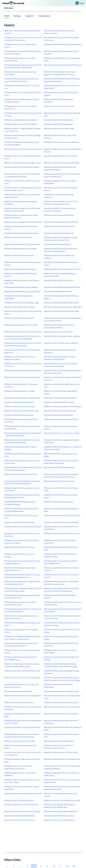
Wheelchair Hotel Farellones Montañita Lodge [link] (21, 303)
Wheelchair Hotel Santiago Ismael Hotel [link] (19, 255)
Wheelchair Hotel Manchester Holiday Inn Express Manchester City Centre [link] (63, 372)
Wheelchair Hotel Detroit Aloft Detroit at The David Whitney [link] (61, 528)
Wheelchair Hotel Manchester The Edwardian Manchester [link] (21, 385)
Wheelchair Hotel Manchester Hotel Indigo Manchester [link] (60, 351)
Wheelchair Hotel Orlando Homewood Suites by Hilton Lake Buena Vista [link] (22, 596)
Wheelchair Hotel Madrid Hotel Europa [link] (19, 415)
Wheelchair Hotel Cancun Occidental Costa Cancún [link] (20, 46)
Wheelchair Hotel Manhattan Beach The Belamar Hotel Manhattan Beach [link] (62, 80)
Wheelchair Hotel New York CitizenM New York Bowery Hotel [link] (62, 87)
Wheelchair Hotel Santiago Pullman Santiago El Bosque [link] (61, 638)
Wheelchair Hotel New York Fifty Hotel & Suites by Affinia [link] (63, 729)
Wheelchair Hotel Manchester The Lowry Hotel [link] (61, 311)
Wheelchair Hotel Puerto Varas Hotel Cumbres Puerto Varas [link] (22, 282)
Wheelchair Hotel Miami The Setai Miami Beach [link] (22, 167)
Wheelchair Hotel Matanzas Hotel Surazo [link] (20, 406)
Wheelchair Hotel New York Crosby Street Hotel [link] (22, 671)
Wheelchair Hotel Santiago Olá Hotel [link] (58, 244)
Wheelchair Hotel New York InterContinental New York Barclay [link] (23, 708)
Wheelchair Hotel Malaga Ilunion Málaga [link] (19, 391)
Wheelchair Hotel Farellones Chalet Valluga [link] (20, 249)
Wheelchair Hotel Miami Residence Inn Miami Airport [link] (61, 496)
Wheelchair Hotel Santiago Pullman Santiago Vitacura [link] (60, 427)
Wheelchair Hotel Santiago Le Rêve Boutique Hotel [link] (23, 222)
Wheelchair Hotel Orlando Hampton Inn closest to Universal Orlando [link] (63, 617)
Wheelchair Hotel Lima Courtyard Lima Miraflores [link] (23, 527)
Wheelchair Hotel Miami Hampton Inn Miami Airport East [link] (21, 421)
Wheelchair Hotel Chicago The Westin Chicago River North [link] (22, 788)
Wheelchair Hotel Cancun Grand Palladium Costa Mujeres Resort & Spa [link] (23, 53)
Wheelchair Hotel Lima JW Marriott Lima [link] (20, 522)
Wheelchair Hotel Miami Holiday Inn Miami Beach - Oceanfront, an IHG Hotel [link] (23, 434)
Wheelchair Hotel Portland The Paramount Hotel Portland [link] (22, 264)
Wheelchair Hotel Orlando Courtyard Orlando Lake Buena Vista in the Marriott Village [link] (21, 735)
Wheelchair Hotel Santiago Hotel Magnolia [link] (20, 269)
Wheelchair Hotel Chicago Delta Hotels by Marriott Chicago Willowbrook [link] (59, 806)
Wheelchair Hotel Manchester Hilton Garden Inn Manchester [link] (22, 351)
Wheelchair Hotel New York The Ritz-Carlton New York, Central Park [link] (23, 754)
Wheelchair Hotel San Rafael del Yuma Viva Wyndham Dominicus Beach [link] (60, 358)
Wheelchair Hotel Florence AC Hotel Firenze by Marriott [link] (61, 576)
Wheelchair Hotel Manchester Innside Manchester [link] (23, 370)
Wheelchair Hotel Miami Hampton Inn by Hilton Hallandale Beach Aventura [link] (22, 496)
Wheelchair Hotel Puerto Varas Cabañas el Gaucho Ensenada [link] (23, 114)
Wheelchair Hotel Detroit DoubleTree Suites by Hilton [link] (61, 510)
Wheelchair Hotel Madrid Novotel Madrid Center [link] (62, 287)
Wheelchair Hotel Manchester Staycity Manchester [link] (63, 307)
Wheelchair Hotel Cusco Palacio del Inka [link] (59, 106)
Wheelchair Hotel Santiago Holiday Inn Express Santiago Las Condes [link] (22, 101)
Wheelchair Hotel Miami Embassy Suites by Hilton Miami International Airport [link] (23, 469)
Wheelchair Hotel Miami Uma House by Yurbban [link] (62, 433)
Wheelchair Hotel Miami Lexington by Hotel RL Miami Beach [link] (61, 441)
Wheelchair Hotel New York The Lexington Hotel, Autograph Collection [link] (62, 767)
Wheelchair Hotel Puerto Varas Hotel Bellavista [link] (61, 142)
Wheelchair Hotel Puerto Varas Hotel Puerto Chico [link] (23, 149)
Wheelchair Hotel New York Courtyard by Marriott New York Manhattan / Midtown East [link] (23, 66)
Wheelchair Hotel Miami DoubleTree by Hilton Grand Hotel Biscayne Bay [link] (21, 510)
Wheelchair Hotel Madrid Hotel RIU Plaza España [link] (62, 515)
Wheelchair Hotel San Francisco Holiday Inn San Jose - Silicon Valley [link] (22, 781)
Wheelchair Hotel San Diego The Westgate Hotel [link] (62, 759)
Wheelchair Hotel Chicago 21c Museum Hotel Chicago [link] (61, 795)
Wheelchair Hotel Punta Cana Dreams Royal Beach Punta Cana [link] (23, 365)
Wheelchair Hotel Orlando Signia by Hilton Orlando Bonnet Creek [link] (20, 603)
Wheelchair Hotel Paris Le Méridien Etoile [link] (59, 820)
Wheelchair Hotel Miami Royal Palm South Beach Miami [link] (62, 59)
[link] (13, 3)
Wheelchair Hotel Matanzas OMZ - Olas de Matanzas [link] (20, 448)
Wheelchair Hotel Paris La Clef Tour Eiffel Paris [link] (21, 805)
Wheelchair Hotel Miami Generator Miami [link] (59, 481)
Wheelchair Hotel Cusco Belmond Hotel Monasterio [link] (59, 101)
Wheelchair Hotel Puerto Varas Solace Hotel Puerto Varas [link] (21, 73)
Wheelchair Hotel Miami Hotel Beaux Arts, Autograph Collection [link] (20, 503)
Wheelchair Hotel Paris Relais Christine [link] (19, 800)
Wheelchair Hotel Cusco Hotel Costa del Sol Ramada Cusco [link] (21, 107)
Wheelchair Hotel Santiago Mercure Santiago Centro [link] (21, 631)
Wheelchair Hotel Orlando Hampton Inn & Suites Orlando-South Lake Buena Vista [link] (22, 576)
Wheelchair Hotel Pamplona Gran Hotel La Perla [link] (22, 377)
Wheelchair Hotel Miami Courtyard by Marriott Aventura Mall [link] (22, 462)
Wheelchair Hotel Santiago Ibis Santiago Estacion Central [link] (22, 624)
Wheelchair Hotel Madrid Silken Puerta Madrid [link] (61, 303)
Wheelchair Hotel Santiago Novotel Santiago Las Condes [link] (62, 631)
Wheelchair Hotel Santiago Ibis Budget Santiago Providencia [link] (62, 672)
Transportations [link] (44, 16)
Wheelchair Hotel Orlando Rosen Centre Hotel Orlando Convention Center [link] (61, 583)
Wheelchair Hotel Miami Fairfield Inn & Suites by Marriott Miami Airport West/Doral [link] (22, 482)
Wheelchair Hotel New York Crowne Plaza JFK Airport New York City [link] (21, 686)
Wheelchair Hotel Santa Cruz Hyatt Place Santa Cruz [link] (22, 87)
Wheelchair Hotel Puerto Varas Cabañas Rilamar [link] (22, 678)
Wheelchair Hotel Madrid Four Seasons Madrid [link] (61, 522)
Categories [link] (29, 16)
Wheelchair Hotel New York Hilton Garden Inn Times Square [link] (61, 722)
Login (79, 3)
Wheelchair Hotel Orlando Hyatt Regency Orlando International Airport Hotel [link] (23, 590)
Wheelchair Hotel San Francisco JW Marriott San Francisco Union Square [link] (62, 175)
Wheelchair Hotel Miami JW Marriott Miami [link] (21, 474)
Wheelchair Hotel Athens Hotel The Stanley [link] (60, 411)
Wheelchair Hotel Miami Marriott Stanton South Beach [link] (22, 182)
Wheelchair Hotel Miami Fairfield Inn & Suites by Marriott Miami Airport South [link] (22, 441)
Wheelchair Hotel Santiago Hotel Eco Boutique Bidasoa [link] (61, 297)
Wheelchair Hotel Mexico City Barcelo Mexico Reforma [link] (61, 189)
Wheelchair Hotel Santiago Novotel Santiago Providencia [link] (21, 203)
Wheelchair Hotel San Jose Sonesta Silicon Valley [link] (62, 800)
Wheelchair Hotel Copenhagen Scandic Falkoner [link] (22, 398)
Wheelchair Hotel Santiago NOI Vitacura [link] (59, 215)
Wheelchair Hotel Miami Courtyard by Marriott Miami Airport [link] (22, 489)
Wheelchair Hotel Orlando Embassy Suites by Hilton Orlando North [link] (61, 562)
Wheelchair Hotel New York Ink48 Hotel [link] (59, 741)
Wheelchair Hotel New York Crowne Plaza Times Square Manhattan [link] (22, 196)
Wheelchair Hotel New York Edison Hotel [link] (20, 741)
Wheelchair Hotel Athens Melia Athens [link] (58, 415)
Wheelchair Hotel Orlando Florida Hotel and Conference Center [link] (60, 555)
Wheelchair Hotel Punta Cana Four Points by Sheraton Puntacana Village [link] (60, 365)
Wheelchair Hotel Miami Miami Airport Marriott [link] (62, 533)
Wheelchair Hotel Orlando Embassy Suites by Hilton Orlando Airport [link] (21, 617)
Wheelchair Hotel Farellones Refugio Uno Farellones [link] (59, 257)
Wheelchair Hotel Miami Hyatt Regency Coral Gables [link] (61, 455)
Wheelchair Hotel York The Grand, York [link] (19, 402)
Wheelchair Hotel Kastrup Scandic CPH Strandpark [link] (63, 406)
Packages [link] (17, 16)
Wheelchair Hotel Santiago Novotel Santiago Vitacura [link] (21, 228)
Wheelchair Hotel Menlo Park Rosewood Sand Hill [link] (23, 793)
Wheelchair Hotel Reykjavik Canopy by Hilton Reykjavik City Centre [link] (21, 542)
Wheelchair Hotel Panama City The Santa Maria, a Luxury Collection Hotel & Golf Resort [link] (23, 337)
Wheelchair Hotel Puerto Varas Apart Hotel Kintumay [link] (60, 137)
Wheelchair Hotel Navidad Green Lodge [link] (59, 402)
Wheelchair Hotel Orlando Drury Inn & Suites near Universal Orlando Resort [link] (23, 610)
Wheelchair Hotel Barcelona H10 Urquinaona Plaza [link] (61, 548)
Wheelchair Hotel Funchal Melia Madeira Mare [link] (22, 411)
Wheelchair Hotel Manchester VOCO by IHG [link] (21, 325)
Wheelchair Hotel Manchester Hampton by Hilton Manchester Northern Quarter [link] (23, 344)
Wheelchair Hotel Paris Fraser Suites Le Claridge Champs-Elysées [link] (62, 781)
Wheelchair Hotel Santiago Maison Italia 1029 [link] (61, 222)
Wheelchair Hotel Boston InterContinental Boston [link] (23, 696)
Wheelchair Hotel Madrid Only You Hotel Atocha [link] (22, 291)
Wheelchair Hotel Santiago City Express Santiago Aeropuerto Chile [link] (22, 137)
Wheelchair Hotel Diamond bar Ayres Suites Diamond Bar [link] (60, 182)
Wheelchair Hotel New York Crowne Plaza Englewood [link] (20, 774)
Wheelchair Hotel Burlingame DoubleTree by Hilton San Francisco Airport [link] (60, 250)
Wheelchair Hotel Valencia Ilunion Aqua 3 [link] (59, 816)
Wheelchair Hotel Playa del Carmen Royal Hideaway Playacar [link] (59, 32)
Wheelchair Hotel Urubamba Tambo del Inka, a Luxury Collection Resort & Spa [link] (21, 80)
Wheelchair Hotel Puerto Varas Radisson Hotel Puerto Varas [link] (61, 39)
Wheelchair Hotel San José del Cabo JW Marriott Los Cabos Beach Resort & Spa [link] (22, 175)
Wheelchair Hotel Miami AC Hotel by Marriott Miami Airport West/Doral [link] (61, 462)
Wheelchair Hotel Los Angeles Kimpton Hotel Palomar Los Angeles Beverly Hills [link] (61, 203)
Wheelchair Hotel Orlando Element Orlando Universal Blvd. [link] (60, 651)
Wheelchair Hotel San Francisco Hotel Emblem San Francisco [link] (63, 150)
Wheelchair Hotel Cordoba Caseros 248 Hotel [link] (61, 343)
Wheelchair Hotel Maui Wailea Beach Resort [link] (21, 120)
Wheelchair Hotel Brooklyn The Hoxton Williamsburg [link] (59, 686)
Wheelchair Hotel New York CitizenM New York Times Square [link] (62, 774)
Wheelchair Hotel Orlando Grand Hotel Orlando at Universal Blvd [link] (63, 610)
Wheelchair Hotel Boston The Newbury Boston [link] (61, 702)
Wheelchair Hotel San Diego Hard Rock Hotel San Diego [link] (23, 715)
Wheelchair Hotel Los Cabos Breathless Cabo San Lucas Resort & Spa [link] (23, 130)
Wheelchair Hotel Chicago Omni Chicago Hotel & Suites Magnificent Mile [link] (62, 788)
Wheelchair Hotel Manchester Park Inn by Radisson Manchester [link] (20, 358)
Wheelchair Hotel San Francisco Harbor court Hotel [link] (21, 517)
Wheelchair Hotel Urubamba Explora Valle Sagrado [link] (63, 44)
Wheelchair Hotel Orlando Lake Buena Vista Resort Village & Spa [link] (21, 658)
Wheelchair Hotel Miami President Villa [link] (59, 120)
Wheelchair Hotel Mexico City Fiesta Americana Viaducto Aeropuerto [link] (22, 562)
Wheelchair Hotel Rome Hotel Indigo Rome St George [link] (61, 392)
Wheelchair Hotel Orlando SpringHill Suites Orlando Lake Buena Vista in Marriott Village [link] (60, 665)
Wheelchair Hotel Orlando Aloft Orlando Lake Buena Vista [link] (61, 645)
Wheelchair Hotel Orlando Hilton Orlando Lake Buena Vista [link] (22, 535)
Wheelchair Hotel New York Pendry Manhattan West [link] (61, 735)
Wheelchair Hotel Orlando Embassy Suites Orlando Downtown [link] (20, 569)
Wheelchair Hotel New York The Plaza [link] (18, 691)
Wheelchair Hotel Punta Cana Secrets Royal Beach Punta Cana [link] (62, 379)
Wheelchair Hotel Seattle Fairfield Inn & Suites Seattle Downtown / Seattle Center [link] (61, 239)
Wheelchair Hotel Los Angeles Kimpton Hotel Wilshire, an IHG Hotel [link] (21, 216)
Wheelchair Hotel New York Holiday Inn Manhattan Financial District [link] (59, 747)
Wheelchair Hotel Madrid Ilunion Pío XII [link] (19, 318)
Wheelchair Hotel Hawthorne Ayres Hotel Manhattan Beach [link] (20, 59)
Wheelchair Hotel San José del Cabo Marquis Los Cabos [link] (22, 157)
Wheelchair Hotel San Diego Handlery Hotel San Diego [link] (22, 760)
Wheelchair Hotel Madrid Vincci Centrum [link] (20, 547)
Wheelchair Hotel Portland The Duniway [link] (59, 233)
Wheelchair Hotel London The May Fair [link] (58, 332)
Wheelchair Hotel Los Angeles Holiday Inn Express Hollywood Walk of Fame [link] (23, 189)
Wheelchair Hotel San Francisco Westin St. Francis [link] (62, 269)
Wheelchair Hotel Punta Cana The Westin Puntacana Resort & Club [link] (59, 326)
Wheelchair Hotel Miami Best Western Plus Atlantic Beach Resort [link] (60, 168)
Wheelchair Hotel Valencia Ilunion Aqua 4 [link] (20, 820)
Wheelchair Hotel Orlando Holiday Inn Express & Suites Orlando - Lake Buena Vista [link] (22, 638)
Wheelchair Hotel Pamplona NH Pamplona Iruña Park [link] (62, 385)
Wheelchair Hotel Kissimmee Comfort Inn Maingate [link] (20, 555)
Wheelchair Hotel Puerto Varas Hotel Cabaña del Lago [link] (62, 114)
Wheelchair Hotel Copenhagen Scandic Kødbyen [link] (62, 336)
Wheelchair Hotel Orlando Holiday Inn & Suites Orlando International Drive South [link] (22, 665)
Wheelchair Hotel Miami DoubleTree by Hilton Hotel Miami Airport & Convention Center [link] (61, 476)
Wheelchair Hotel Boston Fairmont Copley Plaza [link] (62, 707)
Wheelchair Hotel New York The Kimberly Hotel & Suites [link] (62, 697)
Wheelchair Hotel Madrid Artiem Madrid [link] (19, 307)
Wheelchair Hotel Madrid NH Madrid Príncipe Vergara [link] (61, 264)
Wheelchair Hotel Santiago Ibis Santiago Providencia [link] (59, 196)
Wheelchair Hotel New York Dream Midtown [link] (21, 124)
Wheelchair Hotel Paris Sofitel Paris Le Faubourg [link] (22, 811)
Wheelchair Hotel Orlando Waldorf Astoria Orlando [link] (60, 596)
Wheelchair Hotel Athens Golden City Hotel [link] (60, 398)
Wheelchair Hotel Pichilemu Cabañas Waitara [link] (21, 287)
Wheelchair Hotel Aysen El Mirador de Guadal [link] (21, 233)
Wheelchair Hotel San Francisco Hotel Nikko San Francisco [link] (22, 32)
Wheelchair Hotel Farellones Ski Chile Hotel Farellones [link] (20, 275)
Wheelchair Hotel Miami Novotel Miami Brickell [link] (62, 163)
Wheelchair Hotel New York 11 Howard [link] (19, 702)
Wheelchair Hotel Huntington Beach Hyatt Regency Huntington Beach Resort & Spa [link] (60, 73)
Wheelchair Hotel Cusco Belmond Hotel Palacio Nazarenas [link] (61, 53)
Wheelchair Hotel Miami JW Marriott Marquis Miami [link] (61, 489)
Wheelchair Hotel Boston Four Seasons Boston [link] (61, 714)
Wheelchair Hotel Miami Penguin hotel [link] (58, 124)
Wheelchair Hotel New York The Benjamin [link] (59, 226)
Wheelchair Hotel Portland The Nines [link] (18, 237)
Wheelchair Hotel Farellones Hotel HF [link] (58, 291)
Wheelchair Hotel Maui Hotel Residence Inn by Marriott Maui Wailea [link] (22, 143)
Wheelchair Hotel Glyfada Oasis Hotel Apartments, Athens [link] (23, 312)
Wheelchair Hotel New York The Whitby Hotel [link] (61, 691)
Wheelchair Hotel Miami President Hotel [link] (59, 128)
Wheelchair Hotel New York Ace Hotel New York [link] (22, 727)
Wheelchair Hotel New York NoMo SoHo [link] (19, 816)
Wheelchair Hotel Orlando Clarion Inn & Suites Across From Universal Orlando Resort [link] (61, 590)
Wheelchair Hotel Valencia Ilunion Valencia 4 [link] (60, 811)
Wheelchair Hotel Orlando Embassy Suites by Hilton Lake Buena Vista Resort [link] (21, 645)
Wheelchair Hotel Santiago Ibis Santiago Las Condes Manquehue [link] (60, 275)
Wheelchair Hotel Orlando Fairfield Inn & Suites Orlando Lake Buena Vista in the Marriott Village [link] (62, 679)
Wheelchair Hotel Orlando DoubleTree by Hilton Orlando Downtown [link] (62, 624)
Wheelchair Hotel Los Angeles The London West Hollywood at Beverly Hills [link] (22, 210)
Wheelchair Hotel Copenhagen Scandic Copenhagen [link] (19, 297)
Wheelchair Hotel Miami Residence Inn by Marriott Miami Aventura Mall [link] (63, 448)
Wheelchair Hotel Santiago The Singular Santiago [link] (22, 244)
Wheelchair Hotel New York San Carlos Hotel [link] (61, 752)
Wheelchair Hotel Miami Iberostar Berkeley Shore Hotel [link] (23, 455)
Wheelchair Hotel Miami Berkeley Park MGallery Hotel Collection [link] (22, 427)
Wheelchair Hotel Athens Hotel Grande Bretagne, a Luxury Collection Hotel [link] (63, 319)
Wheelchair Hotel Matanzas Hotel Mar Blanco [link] (61, 419)
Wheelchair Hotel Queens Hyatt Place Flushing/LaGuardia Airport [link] (18, 767)
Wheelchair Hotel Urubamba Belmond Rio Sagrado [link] (63, 65)
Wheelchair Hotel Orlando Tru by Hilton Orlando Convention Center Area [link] (22, 583)
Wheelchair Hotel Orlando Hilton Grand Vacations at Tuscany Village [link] (63, 603)
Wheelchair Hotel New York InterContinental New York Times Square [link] (23, 722)
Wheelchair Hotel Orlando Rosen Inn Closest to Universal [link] (61, 569)
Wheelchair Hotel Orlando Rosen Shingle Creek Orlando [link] (61, 658)
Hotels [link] (7, 16)
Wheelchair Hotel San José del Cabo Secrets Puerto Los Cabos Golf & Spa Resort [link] (23, 39)
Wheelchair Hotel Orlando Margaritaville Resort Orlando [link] (22, 651)
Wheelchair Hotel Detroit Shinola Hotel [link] (58, 502)
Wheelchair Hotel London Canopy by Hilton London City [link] (60, 542)
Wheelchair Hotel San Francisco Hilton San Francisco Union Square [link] (60, 210)
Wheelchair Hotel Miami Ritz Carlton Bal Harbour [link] (23, 163)
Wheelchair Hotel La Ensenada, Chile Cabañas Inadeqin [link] (61, 94)
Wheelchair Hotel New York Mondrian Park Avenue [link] (20, 747)
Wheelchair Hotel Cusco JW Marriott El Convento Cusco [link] (23, 94)
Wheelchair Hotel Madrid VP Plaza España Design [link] (23, 332)
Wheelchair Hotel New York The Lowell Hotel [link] (61, 156)
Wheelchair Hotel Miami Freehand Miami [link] (59, 467)
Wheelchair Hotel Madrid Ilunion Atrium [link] (59, 280)
